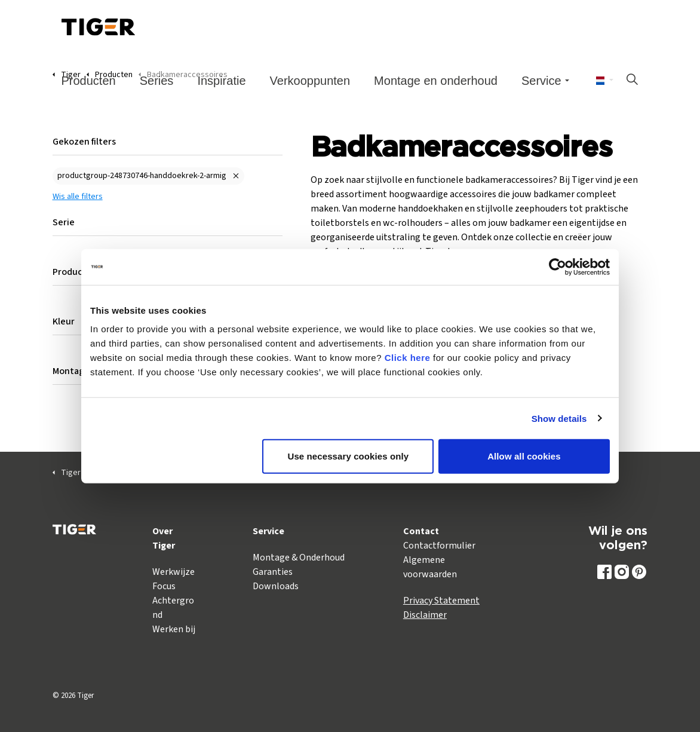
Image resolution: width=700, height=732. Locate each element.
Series (157, 81)
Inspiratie (221, 81)
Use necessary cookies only (349, 456)
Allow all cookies (524, 456)
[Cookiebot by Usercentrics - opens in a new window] (558, 267)
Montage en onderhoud (436, 81)
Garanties (273, 572)
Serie (64, 222)
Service (541, 81)
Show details (559, 418)
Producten (89, 81)
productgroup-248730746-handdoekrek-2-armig (142, 176)
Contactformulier (439, 546)
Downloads (276, 586)
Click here (408, 358)
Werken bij (174, 629)
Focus (164, 586)
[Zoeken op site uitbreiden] (632, 81)
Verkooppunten (310, 81)
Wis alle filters (78, 197)
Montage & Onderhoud (299, 558)
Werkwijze (174, 572)
